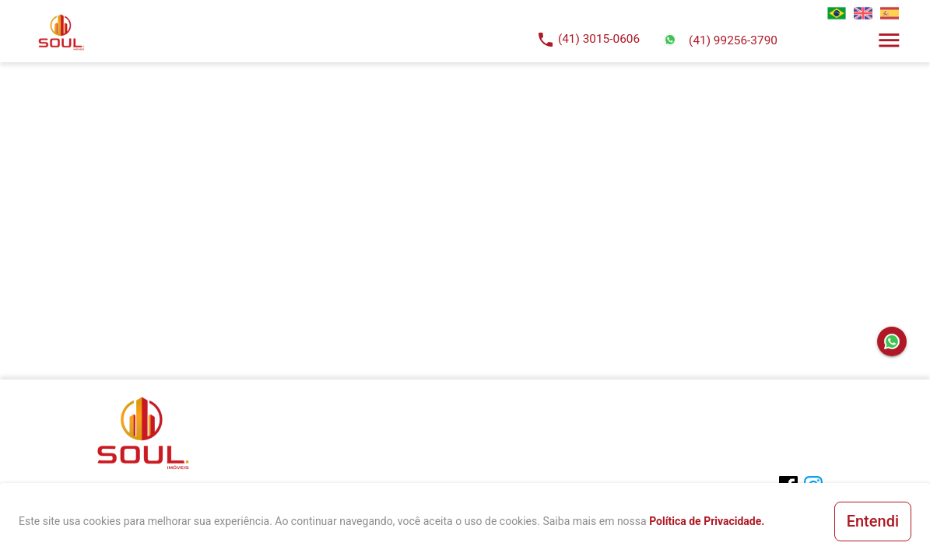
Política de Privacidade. (707, 521)
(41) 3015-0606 (599, 39)
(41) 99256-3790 (733, 40)
